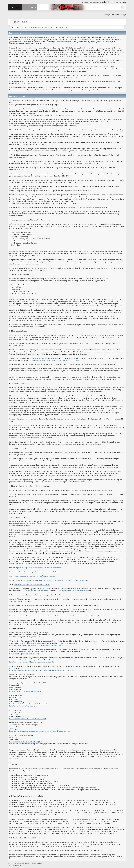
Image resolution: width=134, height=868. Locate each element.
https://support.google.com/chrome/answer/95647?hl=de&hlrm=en (38, 568)
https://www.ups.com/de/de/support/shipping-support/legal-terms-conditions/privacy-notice (40, 731)
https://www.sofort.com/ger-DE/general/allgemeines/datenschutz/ (32, 662)
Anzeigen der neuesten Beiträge (115, 15)
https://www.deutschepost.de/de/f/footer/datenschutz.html (29, 704)
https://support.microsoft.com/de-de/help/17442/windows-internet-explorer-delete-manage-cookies (55, 580)
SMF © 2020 (18, 864)
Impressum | (85, 2)
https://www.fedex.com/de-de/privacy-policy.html (26, 742)
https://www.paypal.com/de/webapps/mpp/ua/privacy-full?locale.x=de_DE (57, 360)
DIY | (107, 2)
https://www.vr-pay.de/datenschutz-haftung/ (24, 654)
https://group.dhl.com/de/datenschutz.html (24, 706)
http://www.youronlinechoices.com (73, 591)
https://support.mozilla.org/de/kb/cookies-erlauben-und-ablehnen (37, 572)
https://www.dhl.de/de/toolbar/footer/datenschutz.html (28, 718)
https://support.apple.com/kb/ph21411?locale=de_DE (32, 584)
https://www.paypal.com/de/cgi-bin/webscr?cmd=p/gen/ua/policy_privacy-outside (37, 645)
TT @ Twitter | (114, 2)
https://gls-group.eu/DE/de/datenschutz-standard (26, 691)
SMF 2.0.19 (11, 864)
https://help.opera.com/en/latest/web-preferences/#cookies (34, 576)
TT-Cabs (123, 2)
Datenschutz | (95, 2)
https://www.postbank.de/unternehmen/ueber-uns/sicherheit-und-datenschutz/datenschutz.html (42, 670)
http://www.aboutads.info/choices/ (37, 591)
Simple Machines (25, 864)
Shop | (103, 2)
